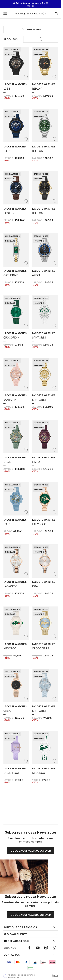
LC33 (7, 89)
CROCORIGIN (11, 337)
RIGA (35, 586)
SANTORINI (39, 337)
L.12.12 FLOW (11, 773)
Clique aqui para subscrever (31, 850)
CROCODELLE (41, 648)
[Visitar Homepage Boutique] (31, 13)
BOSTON (38, 151)
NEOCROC (10, 648)
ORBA (7, 711)
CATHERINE (11, 275)
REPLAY (37, 89)
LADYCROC (39, 524)
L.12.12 (7, 462)
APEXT (36, 275)
